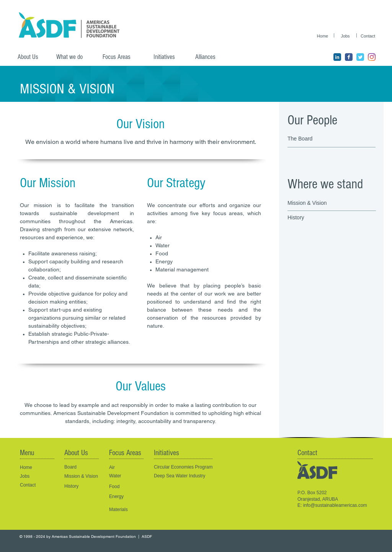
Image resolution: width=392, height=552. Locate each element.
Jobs (25, 476)
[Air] (128, 468)
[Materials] (126, 510)
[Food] (123, 487)
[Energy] (123, 497)
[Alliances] (211, 57)
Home (26, 467)
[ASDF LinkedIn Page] (337, 57)
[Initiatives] (169, 57)
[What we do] (72, 57)
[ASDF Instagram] (372, 57)
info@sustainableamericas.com (335, 505)
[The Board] (321, 139)
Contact (28, 485)
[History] (323, 218)
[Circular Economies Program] (189, 467)
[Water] (123, 476)
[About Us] (31, 57)
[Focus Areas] (122, 57)
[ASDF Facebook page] (349, 57)
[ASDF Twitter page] (360, 57)
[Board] (81, 467)
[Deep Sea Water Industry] (190, 476)
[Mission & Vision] (314, 203)
